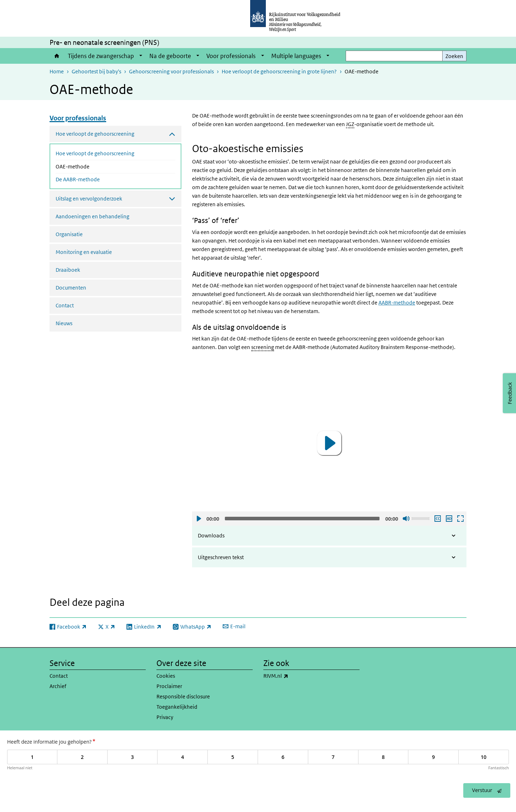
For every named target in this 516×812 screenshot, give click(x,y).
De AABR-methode (78, 179)
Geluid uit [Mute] (406, 519)
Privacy (165, 717)
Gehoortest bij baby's (96, 71)
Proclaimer (169, 686)
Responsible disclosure (183, 696)
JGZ (350, 124)
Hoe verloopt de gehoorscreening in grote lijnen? (279, 71)
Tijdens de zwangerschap (101, 56)
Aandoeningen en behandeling (92, 216)
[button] (329, 443)
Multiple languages (296, 56)
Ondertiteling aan (437, 519)
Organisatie (69, 234)
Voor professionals (231, 56)
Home (57, 56)
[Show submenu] (141, 56)
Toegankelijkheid (177, 707)
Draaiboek (68, 270)
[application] (329, 443)
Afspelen (198, 519)
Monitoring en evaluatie (84, 252)
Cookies (166, 676)
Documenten (71, 288)
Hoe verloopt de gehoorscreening (95, 153)
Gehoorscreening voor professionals (171, 71)
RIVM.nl (291, 676)
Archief (58, 686)
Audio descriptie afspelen (449, 519)
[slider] (302, 519)
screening (263, 347)
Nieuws (64, 323)
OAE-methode (91, 166)
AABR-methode (397, 303)
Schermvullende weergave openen (460, 519)
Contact (65, 305)
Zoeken (454, 56)
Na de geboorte (170, 56)
